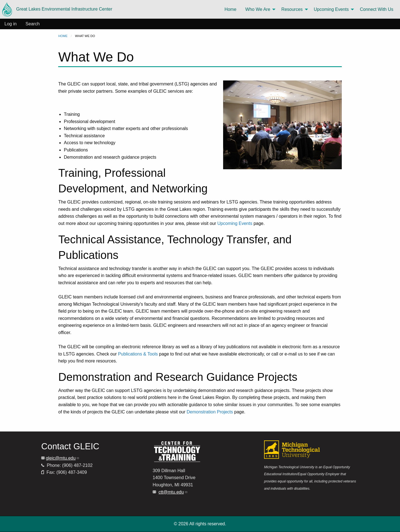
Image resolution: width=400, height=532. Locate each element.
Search (33, 24)
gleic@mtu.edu (63, 458)
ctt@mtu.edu (173, 492)
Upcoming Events (235, 223)
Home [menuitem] (231, 9)
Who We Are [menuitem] (258, 9)
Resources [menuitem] (292, 9)
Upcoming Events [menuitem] (331, 9)
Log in (11, 24)
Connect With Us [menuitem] (377, 9)
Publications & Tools (138, 354)
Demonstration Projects (210, 412)
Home (63, 36)
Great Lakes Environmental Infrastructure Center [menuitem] (57, 9)
